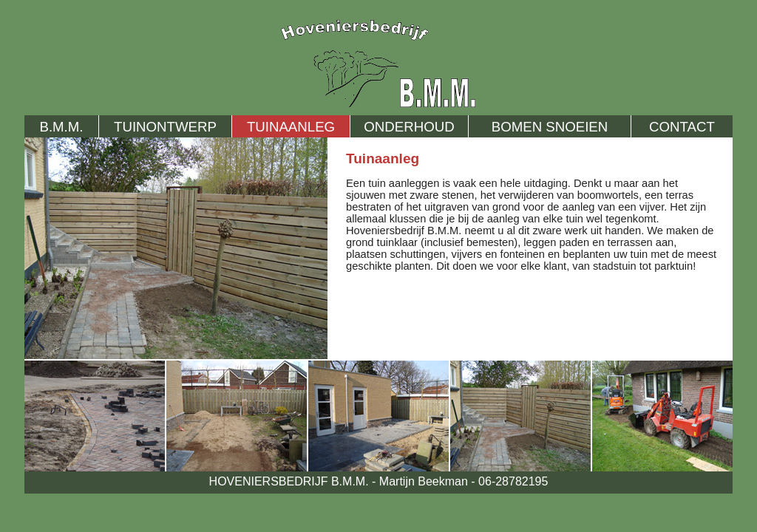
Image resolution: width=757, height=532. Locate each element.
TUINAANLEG (291, 127)
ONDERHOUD (409, 127)
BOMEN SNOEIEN (550, 127)
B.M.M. (61, 127)
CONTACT (682, 127)
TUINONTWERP (165, 127)
